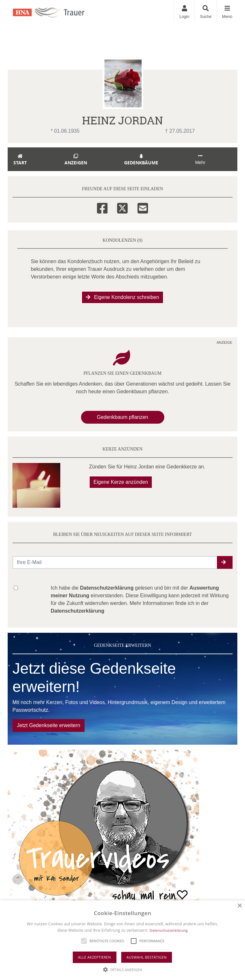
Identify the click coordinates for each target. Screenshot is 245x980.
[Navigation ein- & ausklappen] (227, 11)
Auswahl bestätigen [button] (147, 957)
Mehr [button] (200, 159)
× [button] (239, 906)
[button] (225, 562)
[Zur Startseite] (56, 11)
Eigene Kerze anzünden (121, 482)
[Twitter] (122, 207)
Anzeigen (76, 160)
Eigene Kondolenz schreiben (122, 297)
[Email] (143, 207)
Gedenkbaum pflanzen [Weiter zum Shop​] (123, 417)
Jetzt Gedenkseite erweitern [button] (48, 725)
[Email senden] (115, 562)
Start (20, 160)
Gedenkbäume (141, 160)
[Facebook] (102, 207)
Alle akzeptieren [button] (95, 957)
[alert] (122, 940)
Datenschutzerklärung (169, 930)
